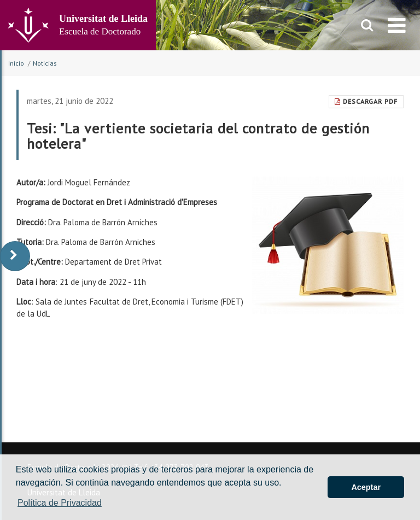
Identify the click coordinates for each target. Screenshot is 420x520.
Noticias (45, 63)
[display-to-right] (15, 256)
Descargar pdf (366, 101)
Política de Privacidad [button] (60, 503)
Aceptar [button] (366, 487)
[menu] (397, 25)
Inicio (16, 63)
